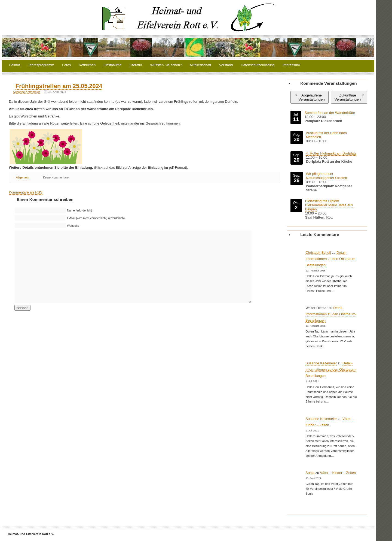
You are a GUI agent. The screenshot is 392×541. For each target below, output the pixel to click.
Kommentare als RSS (26, 192)
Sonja (310, 473)
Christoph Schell (318, 253)
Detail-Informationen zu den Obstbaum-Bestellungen (331, 259)
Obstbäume (112, 65)
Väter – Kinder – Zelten (338, 473)
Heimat (15, 65)
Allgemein (23, 177)
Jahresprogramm (41, 65)
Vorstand (226, 65)
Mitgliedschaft (200, 65)
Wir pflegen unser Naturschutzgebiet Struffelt (327, 176)
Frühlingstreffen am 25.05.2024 (59, 86)
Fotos (66, 65)
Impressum (291, 65)
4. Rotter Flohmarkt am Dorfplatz (331, 153)
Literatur (136, 65)
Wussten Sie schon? (166, 65)
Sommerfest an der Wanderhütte (330, 113)
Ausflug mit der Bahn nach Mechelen (326, 135)
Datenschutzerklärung (258, 65)
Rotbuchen (87, 65)
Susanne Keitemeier (27, 92)
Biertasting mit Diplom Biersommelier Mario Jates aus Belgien (329, 205)
